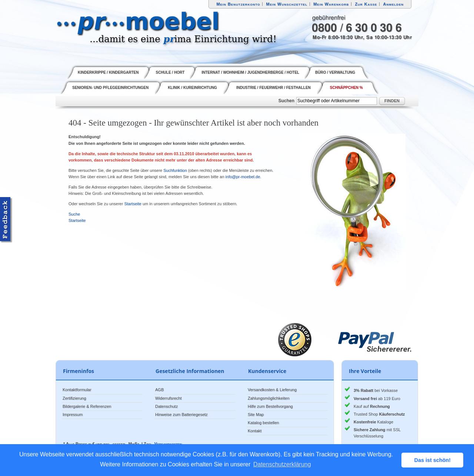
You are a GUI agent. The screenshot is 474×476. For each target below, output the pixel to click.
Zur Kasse (366, 4)
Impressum (73, 415)
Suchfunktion (175, 170)
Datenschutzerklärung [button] (282, 464)
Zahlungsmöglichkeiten (269, 398)
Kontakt (255, 431)
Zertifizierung (74, 398)
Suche (74, 214)
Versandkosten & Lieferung (272, 390)
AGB (159, 390)
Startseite (133, 204)
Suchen (286, 101)
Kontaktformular (77, 390)
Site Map (256, 415)
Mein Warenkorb (331, 4)
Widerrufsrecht (168, 398)
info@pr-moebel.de (243, 177)
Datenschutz (166, 406)
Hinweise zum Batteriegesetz (181, 415)
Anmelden (394, 4)
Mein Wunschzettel (287, 4)
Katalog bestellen (263, 423)
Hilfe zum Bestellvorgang (270, 406)
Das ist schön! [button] (433, 460)
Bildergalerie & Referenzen (87, 406)
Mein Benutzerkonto (238, 4)
